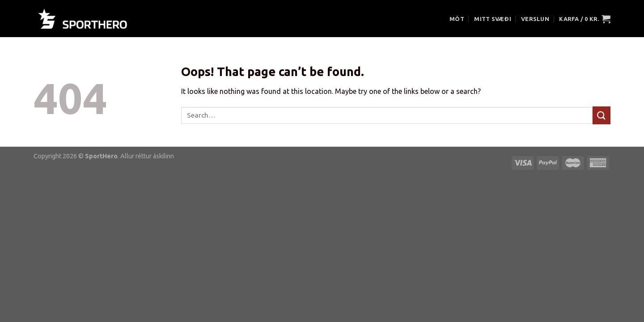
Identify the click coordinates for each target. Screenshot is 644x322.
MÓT (457, 19)
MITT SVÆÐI (493, 19)
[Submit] (602, 115)
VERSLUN (535, 19)
